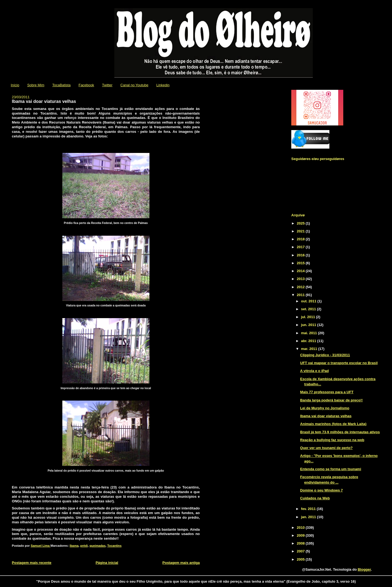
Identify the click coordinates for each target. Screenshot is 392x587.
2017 (301, 247)
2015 (301, 263)
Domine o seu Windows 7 (322, 490)
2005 (301, 559)
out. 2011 (309, 301)
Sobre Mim (36, 85)
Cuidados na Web (315, 498)
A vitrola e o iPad (315, 371)
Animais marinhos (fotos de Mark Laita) (333, 424)
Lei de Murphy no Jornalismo (325, 408)
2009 (301, 535)
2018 (301, 239)
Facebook (86, 85)
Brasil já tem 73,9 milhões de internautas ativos (340, 432)
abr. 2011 (309, 341)
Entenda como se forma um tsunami (331, 469)
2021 (301, 231)
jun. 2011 (309, 325)
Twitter (107, 85)
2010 (301, 528)
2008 (301, 543)
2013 (301, 279)
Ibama (74, 546)
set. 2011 (309, 309)
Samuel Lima (41, 546)
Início (15, 85)
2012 (301, 287)
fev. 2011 (309, 509)
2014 (301, 271)
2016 (301, 255)
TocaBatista (61, 85)
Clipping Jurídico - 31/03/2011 (325, 355)
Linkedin (163, 85)
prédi (84, 546)
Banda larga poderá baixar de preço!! (332, 400)
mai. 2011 (310, 333)
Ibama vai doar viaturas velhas (326, 416)
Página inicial (107, 563)
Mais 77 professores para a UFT (327, 392)
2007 (301, 551)
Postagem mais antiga (181, 563)
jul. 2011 (309, 317)
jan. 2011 (309, 517)
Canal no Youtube (134, 85)
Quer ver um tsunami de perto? (327, 448)
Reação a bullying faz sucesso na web (332, 440)
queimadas (98, 546)
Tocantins (114, 546)
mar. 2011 (310, 349)
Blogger (364, 569)
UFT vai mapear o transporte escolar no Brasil (339, 363)
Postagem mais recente (32, 563)
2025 (301, 223)
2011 (301, 295)
